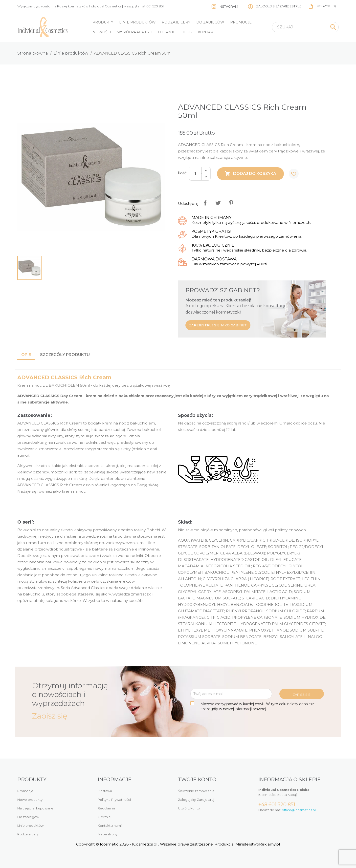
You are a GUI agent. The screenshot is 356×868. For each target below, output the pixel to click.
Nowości (102, 32)
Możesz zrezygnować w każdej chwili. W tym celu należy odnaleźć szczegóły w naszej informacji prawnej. (257, 706)
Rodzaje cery (176, 22)
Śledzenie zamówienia (196, 791)
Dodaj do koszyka (250, 174)
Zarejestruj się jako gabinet (218, 325)
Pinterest (231, 203)
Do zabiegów (210, 22)
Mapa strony (108, 834)
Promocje (241, 22)
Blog (187, 32)
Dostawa (105, 791)
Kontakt (207, 32)
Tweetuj (218, 203)
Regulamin (106, 808)
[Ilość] (195, 174)
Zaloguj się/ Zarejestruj (196, 800)
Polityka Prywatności (114, 800)
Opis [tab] (26, 355)
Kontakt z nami (110, 826)
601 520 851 (155, 6)
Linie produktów (137, 22)
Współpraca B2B (135, 32)
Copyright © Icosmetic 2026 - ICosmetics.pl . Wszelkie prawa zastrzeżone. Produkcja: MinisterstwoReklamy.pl (178, 844)
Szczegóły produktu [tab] (65, 355)
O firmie (167, 32)
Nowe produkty (30, 800)
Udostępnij (205, 203)
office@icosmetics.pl (299, 810)
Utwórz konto (189, 808)
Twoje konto (197, 780)
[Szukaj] (305, 27)
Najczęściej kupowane (35, 808)
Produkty (103, 22)
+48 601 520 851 (277, 804)
